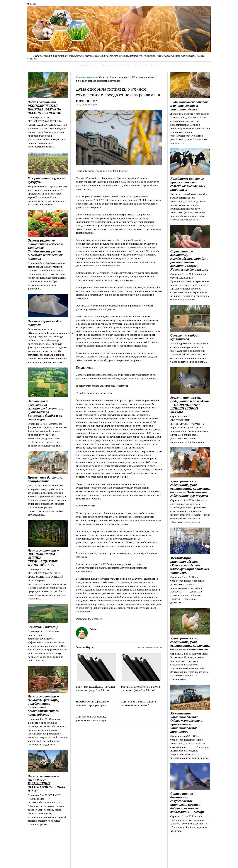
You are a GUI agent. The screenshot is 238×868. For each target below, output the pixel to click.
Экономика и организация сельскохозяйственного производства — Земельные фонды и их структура (46, 410)
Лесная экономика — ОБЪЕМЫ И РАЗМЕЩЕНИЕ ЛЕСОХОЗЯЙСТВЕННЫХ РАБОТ (46, 783)
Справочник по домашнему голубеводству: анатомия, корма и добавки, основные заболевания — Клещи (187, 803)
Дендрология (109, 65)
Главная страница (86, 77)
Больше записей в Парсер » (150, 647)
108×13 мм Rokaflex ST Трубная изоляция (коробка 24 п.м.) (141, 688)
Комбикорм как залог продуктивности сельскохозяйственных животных (188, 184)
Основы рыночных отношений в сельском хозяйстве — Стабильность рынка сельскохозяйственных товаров (45, 249)
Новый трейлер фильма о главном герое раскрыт (92, 703)
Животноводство (89, 65)
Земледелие (141, 65)
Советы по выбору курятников (185, 337)
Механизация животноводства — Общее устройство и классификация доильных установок (190, 565)
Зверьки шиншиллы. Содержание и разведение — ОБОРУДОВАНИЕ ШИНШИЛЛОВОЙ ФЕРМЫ (190, 405)
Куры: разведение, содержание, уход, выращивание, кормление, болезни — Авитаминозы (190, 644)
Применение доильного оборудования (45, 479)
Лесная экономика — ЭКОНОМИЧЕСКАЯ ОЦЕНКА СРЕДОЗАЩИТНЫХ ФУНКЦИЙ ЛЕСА (43, 558)
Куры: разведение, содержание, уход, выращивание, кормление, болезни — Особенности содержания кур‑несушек (190, 488)
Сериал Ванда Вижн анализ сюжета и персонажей (138, 703)
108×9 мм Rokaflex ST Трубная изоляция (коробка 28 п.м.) (95, 688)
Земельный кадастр (43, 627)
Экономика (125, 65)
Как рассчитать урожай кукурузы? (47, 180)
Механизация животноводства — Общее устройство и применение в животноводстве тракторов (186, 722)
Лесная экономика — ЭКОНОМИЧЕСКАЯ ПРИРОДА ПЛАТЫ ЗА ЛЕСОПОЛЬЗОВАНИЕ (44, 107)
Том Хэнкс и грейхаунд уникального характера (91, 718)
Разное (155, 65)
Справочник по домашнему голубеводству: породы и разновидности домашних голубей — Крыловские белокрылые (189, 260)
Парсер (98, 619)
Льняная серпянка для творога (44, 323)
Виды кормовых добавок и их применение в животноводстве (189, 106)
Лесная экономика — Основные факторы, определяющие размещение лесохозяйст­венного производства (43, 705)
